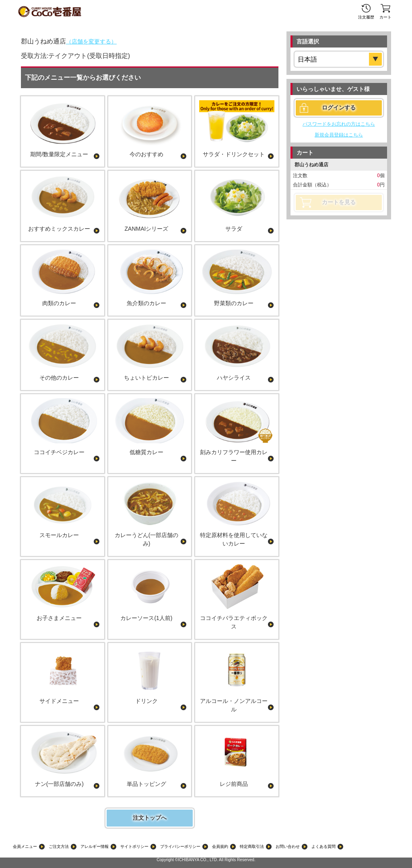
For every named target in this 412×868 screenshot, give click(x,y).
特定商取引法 (252, 846)
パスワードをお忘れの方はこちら (339, 124)
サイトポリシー (134, 846)
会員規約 (220, 846)
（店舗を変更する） (91, 41)
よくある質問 (323, 846)
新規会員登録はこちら (339, 135)
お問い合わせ (288, 846)
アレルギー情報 (95, 846)
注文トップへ (150, 818)
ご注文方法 (59, 846)
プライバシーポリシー (180, 846)
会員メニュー (25, 846)
